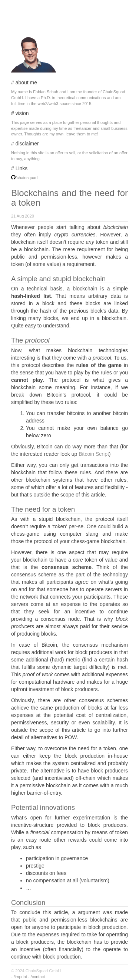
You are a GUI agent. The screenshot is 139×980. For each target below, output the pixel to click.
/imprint (20, 977)
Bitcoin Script (94, 454)
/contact (38, 977)
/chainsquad (27, 178)
